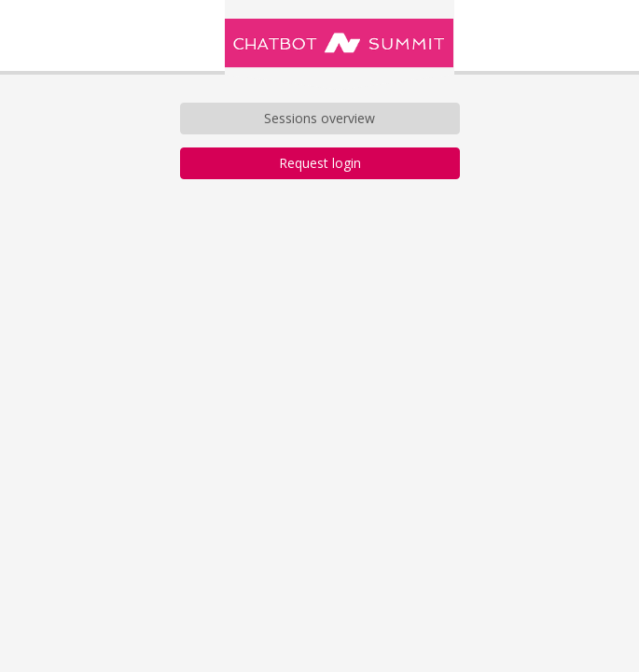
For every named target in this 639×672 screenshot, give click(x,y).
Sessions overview (319, 118)
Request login (320, 163)
